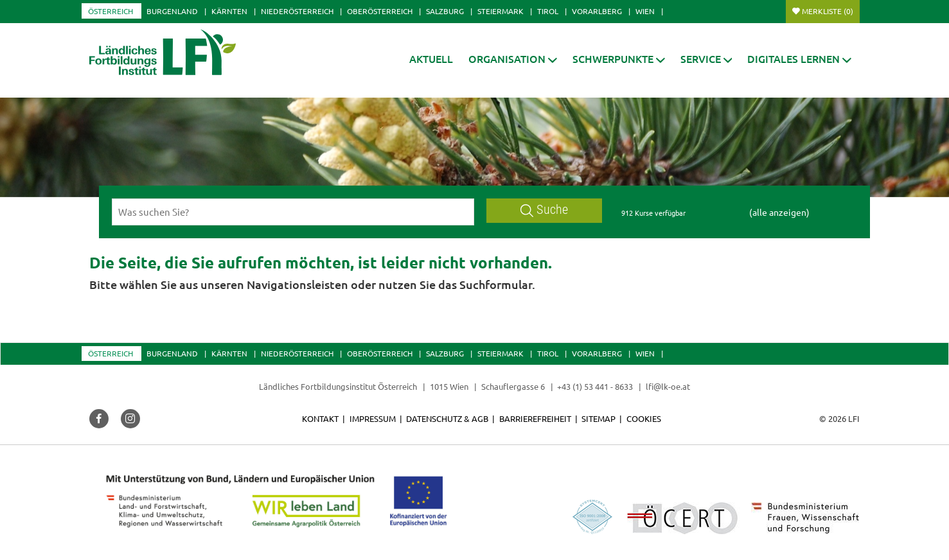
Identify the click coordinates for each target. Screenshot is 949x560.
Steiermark (501, 11)
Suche (544, 210)
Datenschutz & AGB (447, 418)
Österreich (111, 11)
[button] (513, 59)
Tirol (548, 11)
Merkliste (828, 11)
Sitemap (599, 418)
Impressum (373, 418)
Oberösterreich (380, 11)
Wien (645, 11)
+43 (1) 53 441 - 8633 (595, 386)
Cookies (644, 418)
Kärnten (229, 11)
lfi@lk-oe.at (668, 386)
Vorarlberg (597, 11)
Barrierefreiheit (535, 418)
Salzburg (445, 11)
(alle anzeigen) (779, 212)
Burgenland (172, 11)
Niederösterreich (297, 11)
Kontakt (320, 418)
